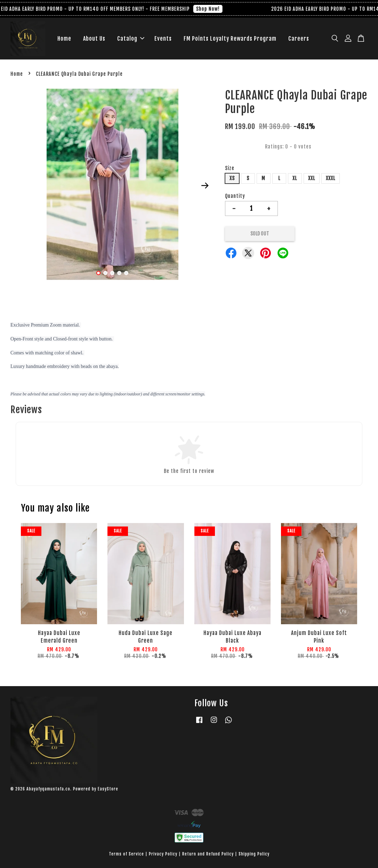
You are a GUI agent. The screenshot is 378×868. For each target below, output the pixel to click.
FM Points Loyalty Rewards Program (230, 39)
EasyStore (108, 789)
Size (230, 168)
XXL (312, 178)
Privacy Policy (163, 854)
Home (64, 39)
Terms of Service (126, 854)
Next (205, 186)
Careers (299, 39)
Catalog (131, 39)
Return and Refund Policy (208, 854)
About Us (94, 39)
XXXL (331, 178)
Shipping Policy (254, 854)
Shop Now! (210, 9)
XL (295, 178)
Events (163, 39)
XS (232, 178)
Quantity (235, 196)
